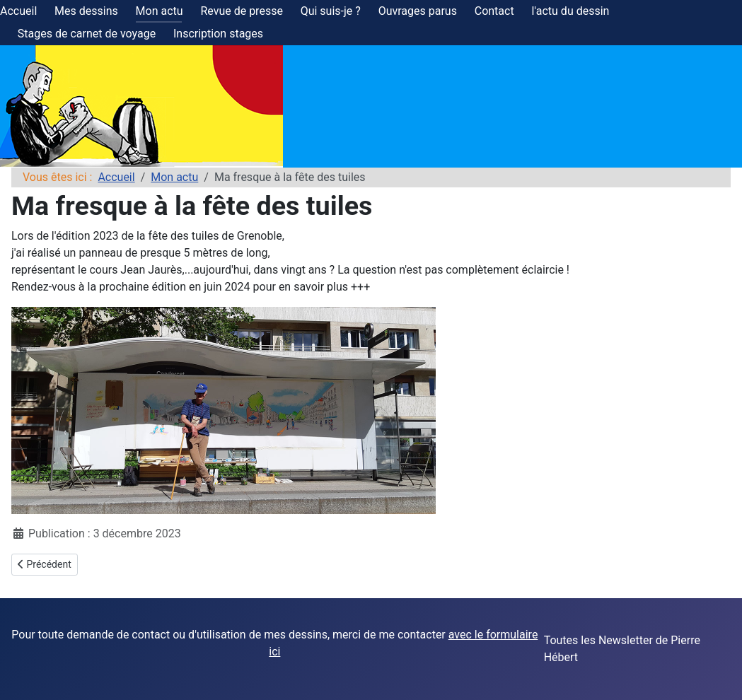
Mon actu (160, 11)
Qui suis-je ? (331, 11)
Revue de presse (241, 11)
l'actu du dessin (570, 11)
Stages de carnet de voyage (87, 34)
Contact (494, 11)
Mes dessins (86, 11)
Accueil (18, 11)
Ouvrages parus (418, 11)
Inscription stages (218, 34)
